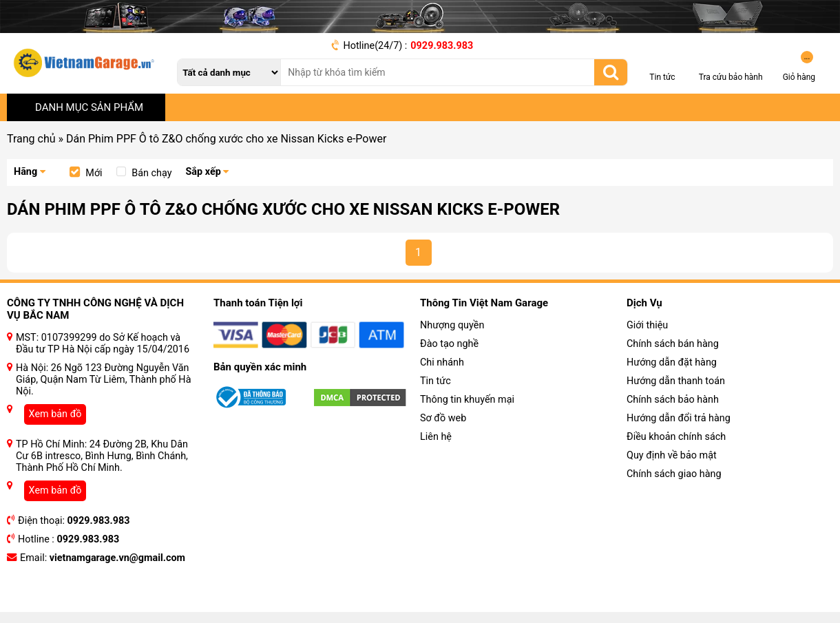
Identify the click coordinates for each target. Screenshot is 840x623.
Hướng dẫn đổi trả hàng (679, 418)
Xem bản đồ (55, 414)
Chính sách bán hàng (673, 344)
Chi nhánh (442, 362)
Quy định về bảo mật (672, 455)
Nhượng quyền (452, 325)
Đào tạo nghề (449, 344)
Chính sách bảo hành (673, 400)
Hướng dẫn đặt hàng (672, 362)
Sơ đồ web (443, 418)
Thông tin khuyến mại (467, 400)
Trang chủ (31, 139)
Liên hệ (436, 437)
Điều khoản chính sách (676, 437)
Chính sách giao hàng (674, 474)
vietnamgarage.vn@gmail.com (117, 558)
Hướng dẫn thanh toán (676, 381)
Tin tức (435, 381)
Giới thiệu (647, 325)
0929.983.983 (442, 46)
